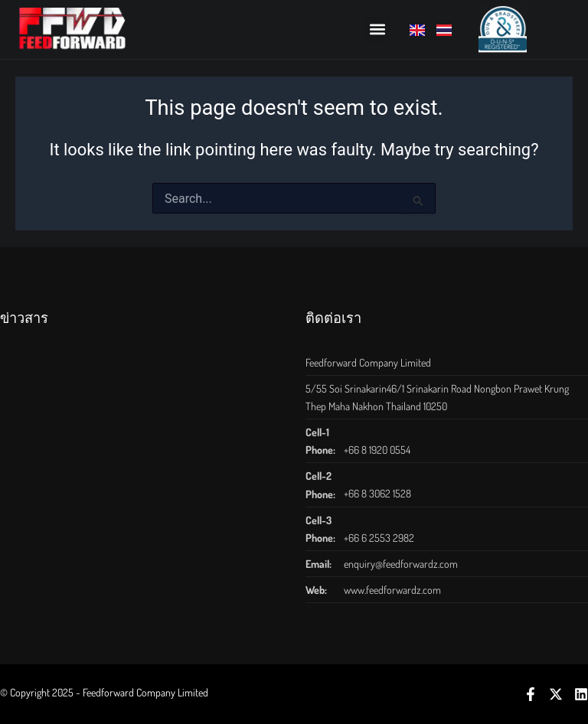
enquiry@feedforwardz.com (401, 564)
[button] (378, 29)
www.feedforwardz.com (392, 590)
